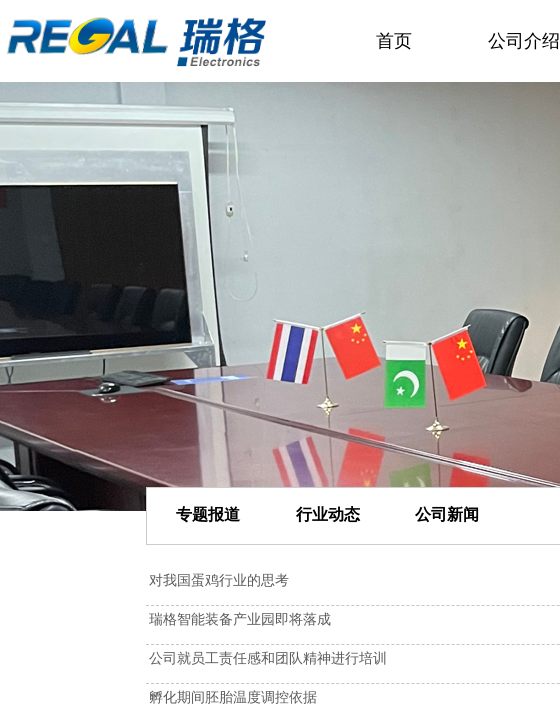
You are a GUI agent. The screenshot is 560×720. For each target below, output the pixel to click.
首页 (394, 41)
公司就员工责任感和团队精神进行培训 (268, 658)
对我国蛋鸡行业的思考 (219, 580)
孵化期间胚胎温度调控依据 (233, 697)
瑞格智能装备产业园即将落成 (240, 619)
